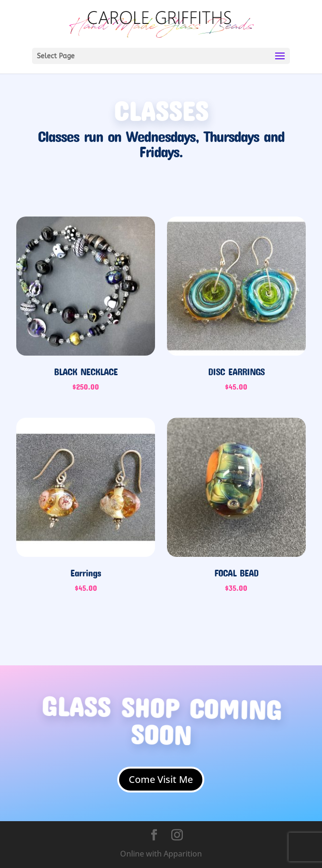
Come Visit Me (161, 779)
